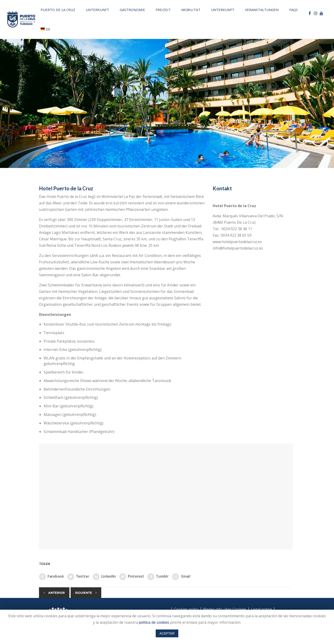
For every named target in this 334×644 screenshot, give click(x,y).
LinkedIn (104, 577)
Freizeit (163, 10)
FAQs (294, 10)
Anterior (57, 593)
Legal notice (261, 609)
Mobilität (191, 10)
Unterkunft (97, 10)
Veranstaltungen (262, 10)
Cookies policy (186, 609)
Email (181, 577)
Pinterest (132, 577)
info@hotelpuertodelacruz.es (238, 248)
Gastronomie (132, 10)
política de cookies (154, 622)
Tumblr (158, 577)
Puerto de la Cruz (58, 10)
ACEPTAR (167, 633)
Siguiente (84, 593)
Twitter (78, 577)
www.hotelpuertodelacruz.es (237, 242)
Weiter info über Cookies (224, 609)
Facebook (51, 577)
